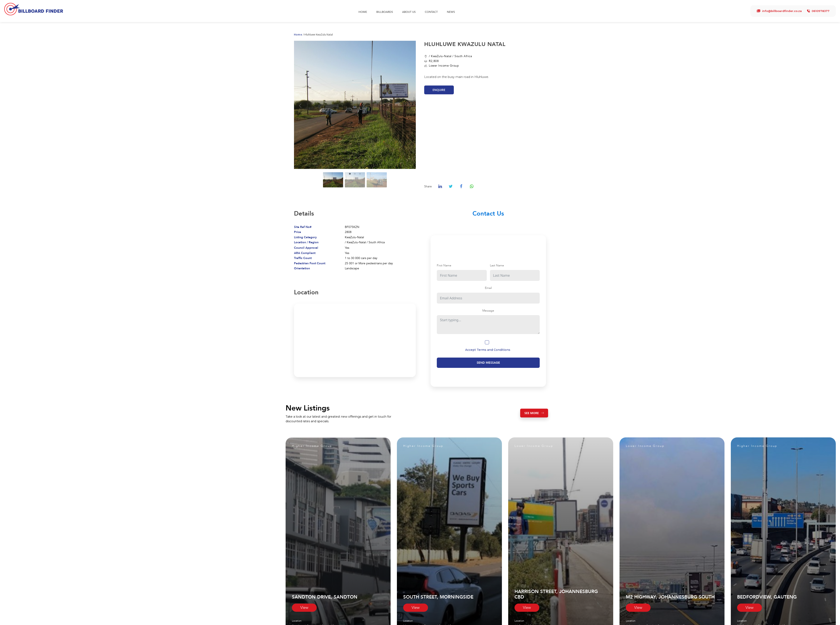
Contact (431, 12)
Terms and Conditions (493, 350)
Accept (488, 350)
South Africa (463, 56)
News (451, 12)
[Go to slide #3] (377, 180)
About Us (409, 12)
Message (488, 311)
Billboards (385, 12)
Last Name (497, 265)
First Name (444, 265)
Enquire (439, 90)
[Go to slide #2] (355, 180)
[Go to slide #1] (333, 180)
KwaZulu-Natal (441, 56)
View (304, 608)
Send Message (488, 363)
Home (363, 12)
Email (488, 288)
